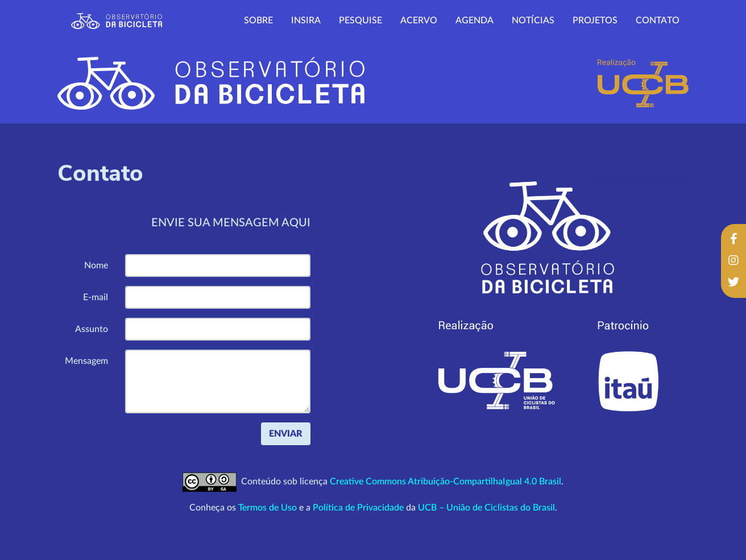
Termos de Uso (268, 508)
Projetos (595, 20)
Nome (96, 266)
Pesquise (360, 20)
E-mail (96, 297)
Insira (306, 20)
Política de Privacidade (358, 508)
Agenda (474, 20)
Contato (658, 20)
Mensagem (86, 361)
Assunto (92, 329)
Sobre (258, 20)
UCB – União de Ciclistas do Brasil (486, 508)
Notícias (533, 20)
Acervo (419, 20)
